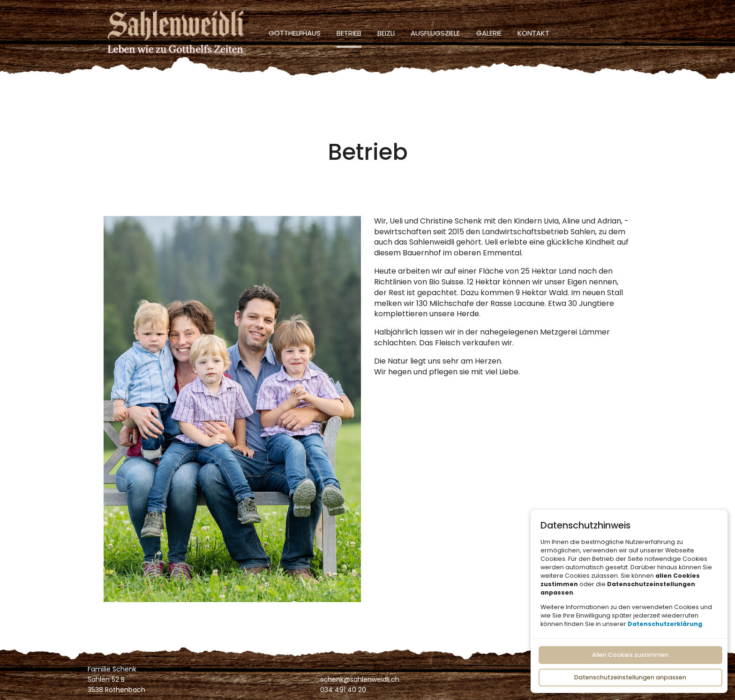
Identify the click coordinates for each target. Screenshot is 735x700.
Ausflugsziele (435, 33)
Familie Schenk (112, 669)
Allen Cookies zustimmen (630, 655)
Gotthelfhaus (295, 33)
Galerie (489, 33)
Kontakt (533, 33)
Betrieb (349, 33)
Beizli (386, 33)
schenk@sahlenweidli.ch (360, 679)
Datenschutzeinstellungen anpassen (630, 677)
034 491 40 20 (343, 690)
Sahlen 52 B (106, 679)
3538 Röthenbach (116, 690)
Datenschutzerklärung (665, 623)
